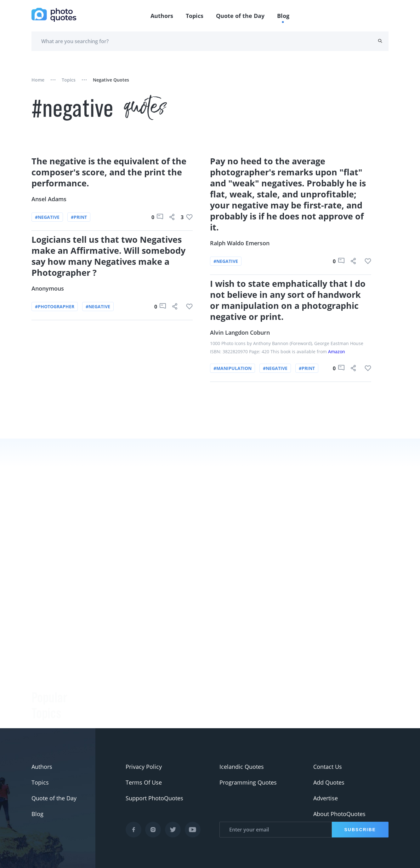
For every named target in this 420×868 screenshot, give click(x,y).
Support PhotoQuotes (154, 798)
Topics (195, 16)
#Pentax (42, 704)
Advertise (326, 798)
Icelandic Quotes (242, 767)
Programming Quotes (248, 782)
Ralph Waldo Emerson (240, 243)
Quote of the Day (240, 16)
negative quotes (111, 80)
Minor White (107, 706)
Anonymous (48, 288)
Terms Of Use (144, 782)
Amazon (337, 352)
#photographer (55, 306)
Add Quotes (329, 782)
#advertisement (52, 688)
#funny (41, 657)
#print (79, 217)
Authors (162, 16)
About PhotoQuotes (339, 814)
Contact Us (328, 767)
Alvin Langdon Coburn (240, 332)
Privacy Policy (144, 767)
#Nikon (41, 720)
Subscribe (360, 830)
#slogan (42, 672)
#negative (47, 217)
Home (38, 80)
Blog (283, 16)
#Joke (39, 641)
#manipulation (233, 368)
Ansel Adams (49, 199)
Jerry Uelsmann (111, 722)
